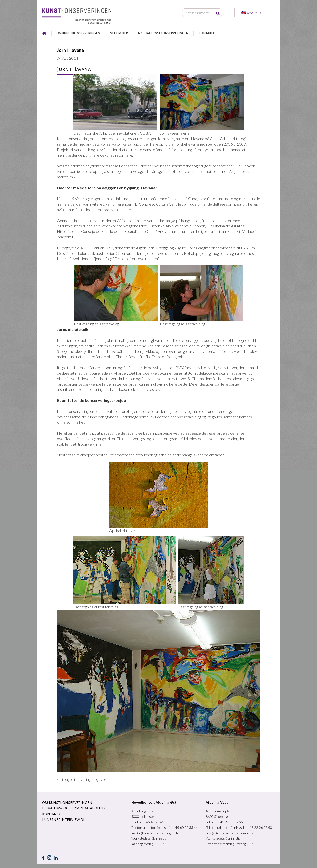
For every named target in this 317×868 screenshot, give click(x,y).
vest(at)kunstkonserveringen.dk (229, 833)
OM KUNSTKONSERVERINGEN (78, 33)
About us (254, 13)
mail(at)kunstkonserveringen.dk (155, 833)
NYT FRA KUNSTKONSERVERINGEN (163, 33)
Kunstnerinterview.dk (64, 820)
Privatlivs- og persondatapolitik (74, 808)
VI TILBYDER (119, 33)
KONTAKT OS (208, 33)
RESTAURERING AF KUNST (44, 33)
